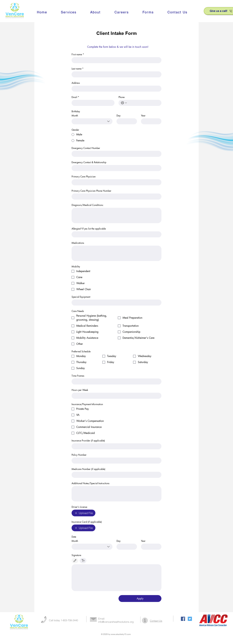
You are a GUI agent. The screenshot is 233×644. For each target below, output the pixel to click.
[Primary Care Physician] (115, 182)
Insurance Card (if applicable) (87, 522)
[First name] (115, 60)
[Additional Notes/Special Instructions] (116, 494)
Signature (76, 555)
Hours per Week (80, 390)
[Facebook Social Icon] (183, 619)
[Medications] (116, 253)
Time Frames (78, 376)
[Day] (126, 121)
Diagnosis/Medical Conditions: (88, 205)
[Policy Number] (115, 461)
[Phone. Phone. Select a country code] (124, 103)
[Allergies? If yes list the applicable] (115, 234)
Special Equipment (81, 297)
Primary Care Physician (84, 176)
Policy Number (79, 455)
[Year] (150, 547)
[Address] (115, 89)
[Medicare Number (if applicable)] (115, 475)
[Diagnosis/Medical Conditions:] (116, 215)
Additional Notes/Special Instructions (91, 483)
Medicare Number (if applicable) (88, 469)
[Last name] (115, 74)
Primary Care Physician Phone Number (91, 191)
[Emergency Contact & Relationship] (115, 168)
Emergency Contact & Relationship (89, 162)
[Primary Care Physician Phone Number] (115, 197)
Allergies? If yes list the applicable (89, 229)
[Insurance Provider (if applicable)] (115, 446)
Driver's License (79, 507)
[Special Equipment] (115, 303)
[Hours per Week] (115, 396)
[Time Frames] (115, 381)
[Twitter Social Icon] (190, 619)
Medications (78, 243)
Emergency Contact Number (86, 148)
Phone (122, 97)
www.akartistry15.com (121, 634)
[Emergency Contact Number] (115, 154)
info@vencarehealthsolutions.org (116, 622)
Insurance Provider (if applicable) (88, 441)
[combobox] (92, 121)
